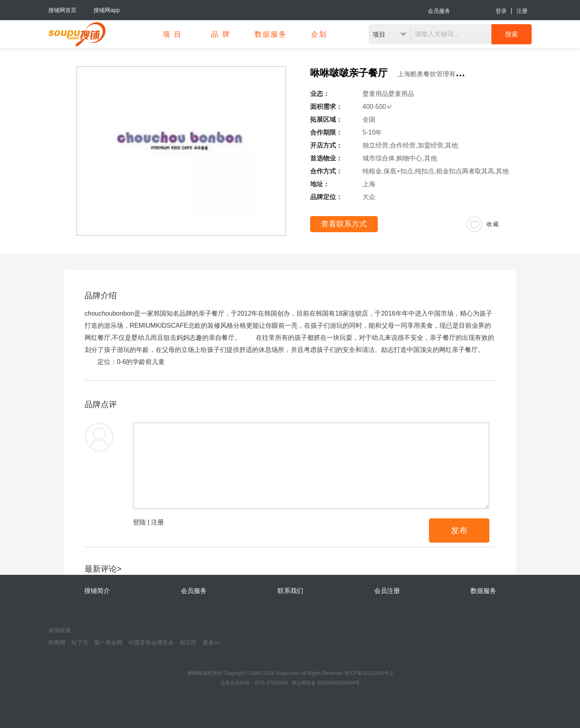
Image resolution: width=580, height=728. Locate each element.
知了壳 (80, 643)
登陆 (139, 522)
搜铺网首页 (62, 10)
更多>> (211, 643)
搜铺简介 (97, 591)
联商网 (57, 643)
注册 (522, 11)
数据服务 (483, 591)
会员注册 (387, 591)
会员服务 (439, 11)
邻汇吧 (188, 643)
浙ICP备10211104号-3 (369, 673)
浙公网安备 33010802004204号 (326, 683)
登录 (501, 11)
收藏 (493, 224)
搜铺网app (107, 10)
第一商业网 (108, 643)
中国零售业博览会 (151, 643)
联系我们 (290, 591)
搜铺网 (195, 673)
